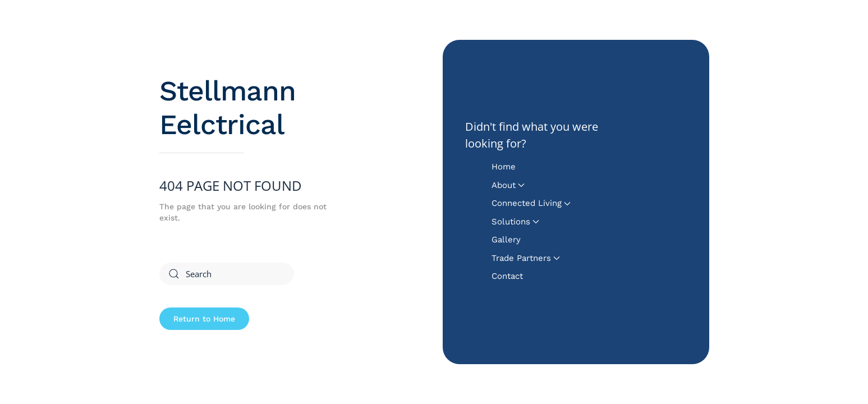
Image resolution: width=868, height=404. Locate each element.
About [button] (508, 185)
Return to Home (204, 319)
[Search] (227, 274)
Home (504, 167)
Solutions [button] (515, 222)
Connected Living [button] (531, 203)
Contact (507, 276)
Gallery (506, 240)
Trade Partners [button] (526, 258)
